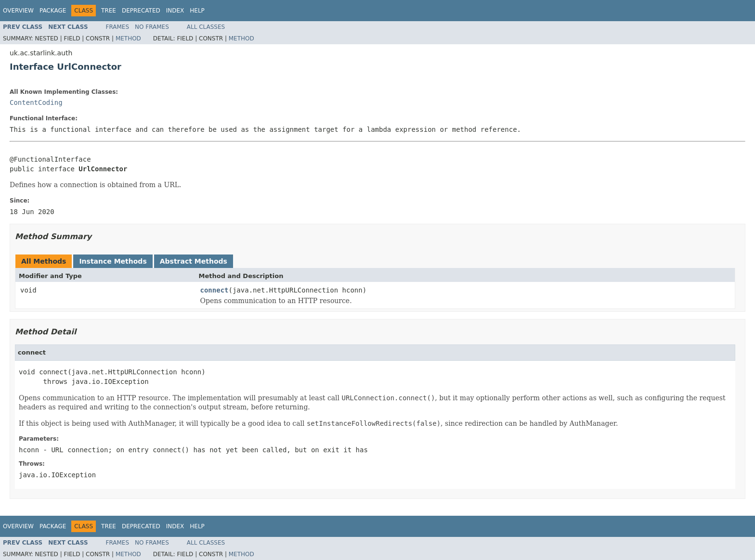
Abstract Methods (194, 261)
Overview (18, 11)
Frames (118, 27)
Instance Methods (113, 261)
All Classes (206, 27)
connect (215, 290)
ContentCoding (36, 102)
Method (128, 38)
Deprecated (141, 11)
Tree (109, 11)
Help (197, 11)
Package (53, 11)
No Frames (152, 27)
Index (175, 11)
